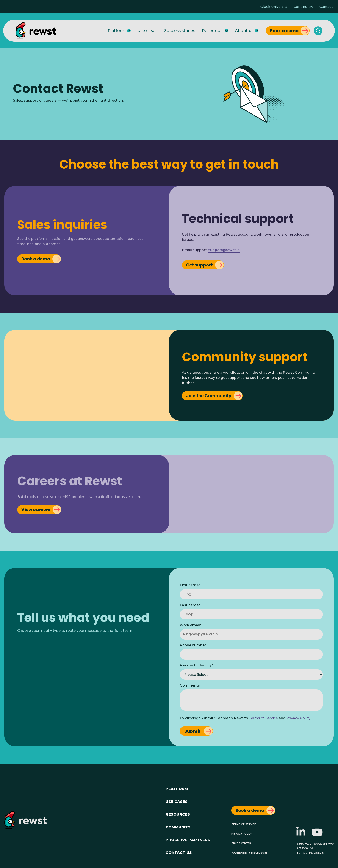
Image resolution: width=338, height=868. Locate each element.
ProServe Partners (188, 839)
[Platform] (129, 31)
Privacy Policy (298, 718)
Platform (117, 31)
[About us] (257, 31)
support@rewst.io (224, 250)
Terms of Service (263, 718)
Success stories (180, 31)
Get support (199, 265)
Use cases (147, 31)
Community (303, 7)
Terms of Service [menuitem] (244, 824)
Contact (326, 7)
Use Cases (177, 801)
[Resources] (227, 31)
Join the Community (209, 396)
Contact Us (179, 852)
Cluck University (274, 7)
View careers (36, 510)
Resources (213, 31)
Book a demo (284, 31)
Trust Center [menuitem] (241, 843)
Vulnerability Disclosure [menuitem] (249, 852)
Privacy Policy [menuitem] (242, 833)
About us (244, 31)
